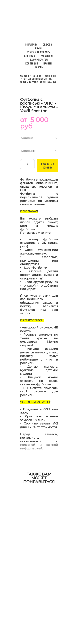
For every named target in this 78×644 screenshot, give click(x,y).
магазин (24, 76)
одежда (37, 76)
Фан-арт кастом (39, 60)
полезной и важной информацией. (39, 447)
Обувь (39, 48)
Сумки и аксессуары (39, 52)
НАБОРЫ (39, 67)
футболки (51, 76)
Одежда (47, 45)
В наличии (31, 45)
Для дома (30, 56)
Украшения (47, 56)
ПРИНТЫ (48, 63)
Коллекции (32, 63)
